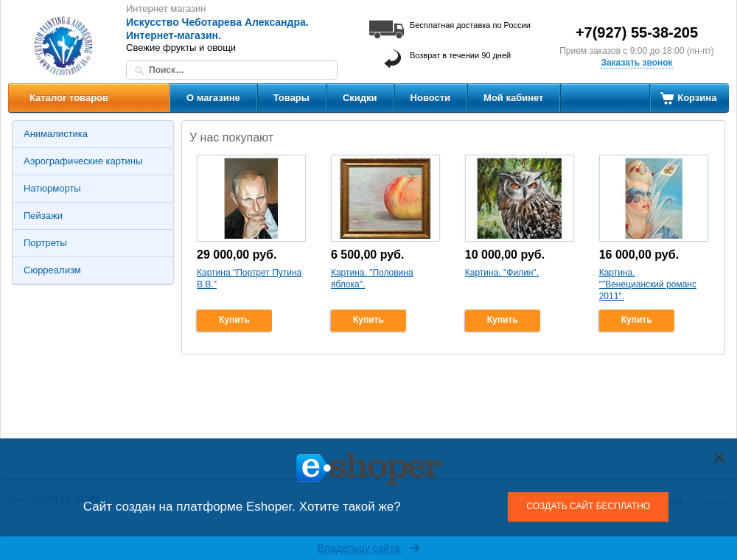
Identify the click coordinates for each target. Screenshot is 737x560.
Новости (431, 98)
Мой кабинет (513, 98)
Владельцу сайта (369, 548)
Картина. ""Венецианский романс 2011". (648, 284)
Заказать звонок (636, 63)
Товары (291, 98)
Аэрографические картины (83, 161)
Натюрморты (52, 188)
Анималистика (56, 134)
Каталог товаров (69, 98)
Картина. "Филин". (502, 273)
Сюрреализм (52, 270)
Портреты (45, 243)
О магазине (213, 98)
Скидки (360, 98)
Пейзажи (43, 216)
